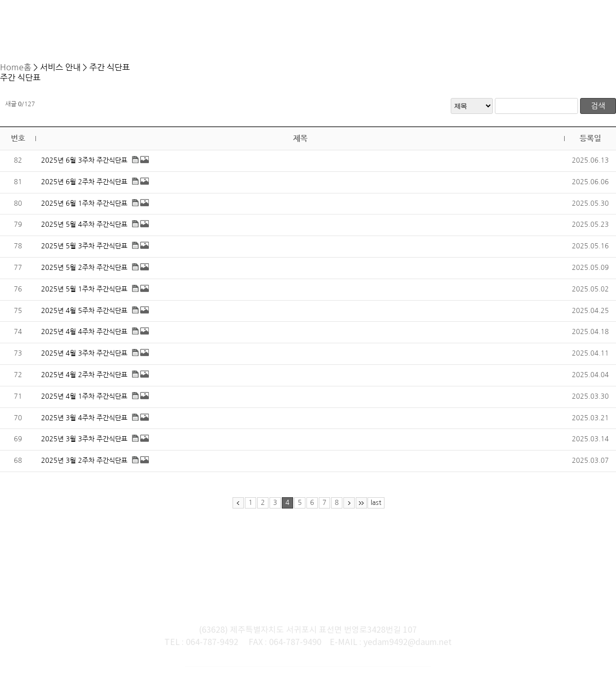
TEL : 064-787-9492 (201, 622)
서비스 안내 (296, 66)
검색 (598, 112)
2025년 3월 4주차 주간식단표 (84, 424)
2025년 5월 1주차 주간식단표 (84, 295)
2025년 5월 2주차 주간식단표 (84, 273)
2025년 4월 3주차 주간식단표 (84, 359)
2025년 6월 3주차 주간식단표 (84, 166)
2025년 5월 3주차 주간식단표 (84, 252)
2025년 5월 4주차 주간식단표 (84, 230)
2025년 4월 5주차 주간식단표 (84, 316)
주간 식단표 (339, 66)
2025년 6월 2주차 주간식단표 (84, 188)
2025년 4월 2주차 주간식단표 (84, 380)
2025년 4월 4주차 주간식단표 (84, 337)
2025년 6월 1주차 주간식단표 (84, 209)
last (376, 508)
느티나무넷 (406, 664)
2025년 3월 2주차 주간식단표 (84, 466)
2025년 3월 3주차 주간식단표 (84, 445)
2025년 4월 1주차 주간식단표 (84, 402)
